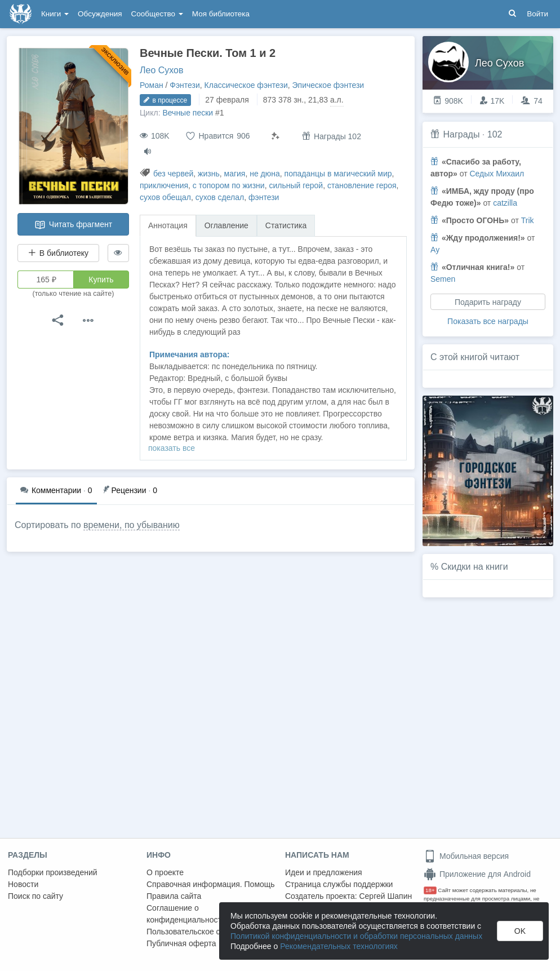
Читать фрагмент (73, 225)
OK (520, 931)
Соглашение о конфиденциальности (186, 914)
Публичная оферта (181, 943)
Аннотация (168, 225)
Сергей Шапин (385, 896)
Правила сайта (174, 896)
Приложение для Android (477, 874)
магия (235, 174)
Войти (537, 14)
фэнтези (264, 197)
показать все (172, 448)
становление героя (362, 185)
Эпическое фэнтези (328, 85)
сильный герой (296, 185)
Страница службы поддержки (339, 884)
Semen (443, 279)
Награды (461, 134)
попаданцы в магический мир (338, 174)
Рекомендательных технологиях (339, 946)
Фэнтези (185, 85)
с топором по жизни (229, 185)
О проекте (165, 872)
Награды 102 (332, 136)
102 (495, 134)
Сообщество (157, 14)
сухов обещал (165, 197)
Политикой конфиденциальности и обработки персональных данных (356, 936)
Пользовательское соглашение (203, 932)
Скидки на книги (475, 567)
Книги (55, 14)
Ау (435, 250)
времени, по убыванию (132, 525)
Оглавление (226, 225)
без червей (173, 174)
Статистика (286, 225)
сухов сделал (220, 197)
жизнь (209, 174)
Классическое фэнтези (246, 85)
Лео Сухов (162, 70)
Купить (101, 280)
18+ (430, 890)
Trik (528, 220)
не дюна (265, 174)
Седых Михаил (497, 174)
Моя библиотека (221, 14)
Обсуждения (100, 14)
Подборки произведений (53, 872)
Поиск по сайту (35, 896)
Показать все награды (488, 321)
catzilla (505, 203)
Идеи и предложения (324, 872)
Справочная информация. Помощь (211, 884)
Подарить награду (488, 302)
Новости (23, 884)
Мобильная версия (466, 856)
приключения (164, 185)
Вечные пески (188, 113)
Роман (152, 85)
